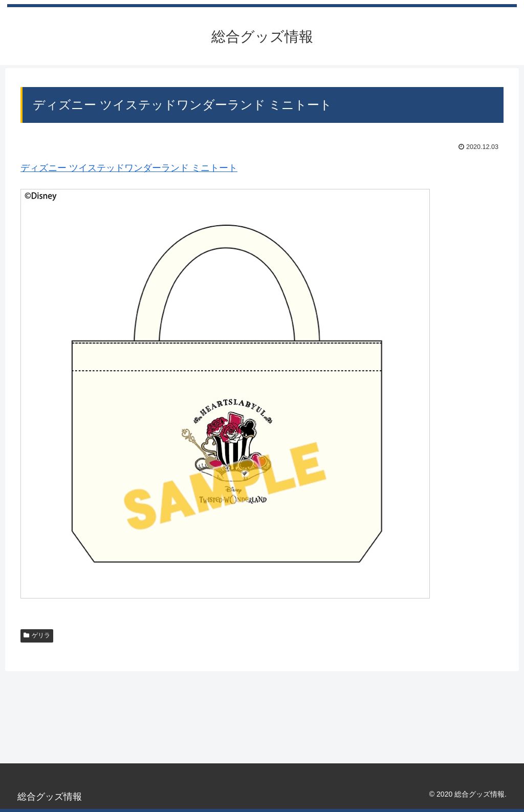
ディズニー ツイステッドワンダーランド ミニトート (129, 168)
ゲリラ (37, 635)
